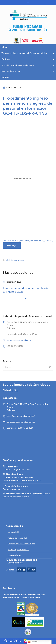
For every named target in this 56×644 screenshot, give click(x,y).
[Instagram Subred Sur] (29, 570)
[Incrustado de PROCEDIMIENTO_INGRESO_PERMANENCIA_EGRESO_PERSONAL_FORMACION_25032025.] (23, 178)
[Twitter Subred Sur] (24, 570)
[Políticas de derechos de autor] (21, 544)
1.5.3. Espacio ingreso (15, 260)
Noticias (5, 77)
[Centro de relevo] (15, 563)
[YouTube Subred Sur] (33, 570)
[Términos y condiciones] (18, 550)
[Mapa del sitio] (14, 532)
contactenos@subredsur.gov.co (21, 340)
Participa (28, 59)
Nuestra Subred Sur (28, 71)
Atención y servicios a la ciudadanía (28, 65)
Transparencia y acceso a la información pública (28, 53)
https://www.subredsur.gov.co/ (21, 416)
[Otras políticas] (14, 555)
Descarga (12, 245)
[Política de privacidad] (17, 538)
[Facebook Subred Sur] (20, 570)
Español (33, 642)
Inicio (4, 47)
